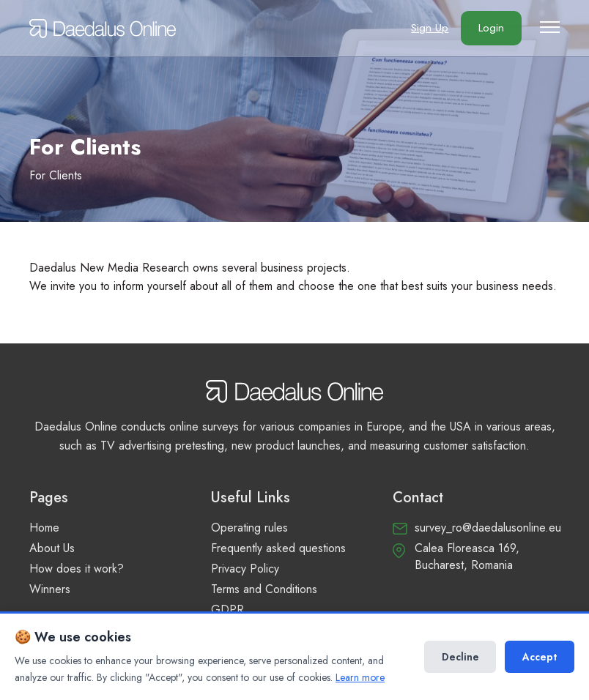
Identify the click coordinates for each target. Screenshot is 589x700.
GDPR (227, 610)
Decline (460, 657)
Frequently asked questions (278, 548)
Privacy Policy (245, 569)
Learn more (360, 677)
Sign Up (426, 29)
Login (490, 29)
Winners (50, 589)
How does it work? (77, 569)
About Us (52, 548)
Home (44, 528)
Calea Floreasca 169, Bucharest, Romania (467, 556)
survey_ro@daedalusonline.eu (488, 528)
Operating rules (249, 528)
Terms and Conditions (264, 589)
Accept (540, 657)
